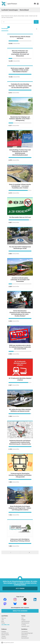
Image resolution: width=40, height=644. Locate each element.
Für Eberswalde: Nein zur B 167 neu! (20, 285)
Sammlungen (5, 28)
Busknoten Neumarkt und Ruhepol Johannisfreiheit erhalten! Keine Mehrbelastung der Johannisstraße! (20, 510)
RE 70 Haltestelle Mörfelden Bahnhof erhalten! (20, 447)
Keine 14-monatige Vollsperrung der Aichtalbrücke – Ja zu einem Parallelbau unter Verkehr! (20, 254)
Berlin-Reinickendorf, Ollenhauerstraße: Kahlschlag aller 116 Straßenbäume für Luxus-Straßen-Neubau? (20, 381)
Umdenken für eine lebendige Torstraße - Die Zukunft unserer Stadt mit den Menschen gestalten (20, 154)
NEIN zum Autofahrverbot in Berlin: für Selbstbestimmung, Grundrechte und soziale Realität (20, 415)
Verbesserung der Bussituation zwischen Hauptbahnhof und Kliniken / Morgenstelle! (20, 543)
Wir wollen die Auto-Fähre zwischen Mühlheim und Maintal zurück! (20, 478)
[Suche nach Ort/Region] (17, 22)
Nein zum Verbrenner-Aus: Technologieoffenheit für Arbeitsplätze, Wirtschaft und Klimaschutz (20, 87)
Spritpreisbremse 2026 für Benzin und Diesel (20, 54)
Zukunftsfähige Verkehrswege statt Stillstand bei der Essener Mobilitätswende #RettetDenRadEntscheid (20, 221)
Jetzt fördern (20, 640)
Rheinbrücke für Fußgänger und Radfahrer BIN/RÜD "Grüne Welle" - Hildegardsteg (20, 187)
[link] (38, 4)
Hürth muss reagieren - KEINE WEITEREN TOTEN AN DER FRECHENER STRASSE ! (20, 121)
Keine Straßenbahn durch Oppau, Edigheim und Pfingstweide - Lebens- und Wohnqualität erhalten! (20, 576)
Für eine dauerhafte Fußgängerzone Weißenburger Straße (20, 316)
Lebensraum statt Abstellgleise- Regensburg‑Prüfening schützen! (20, 608)
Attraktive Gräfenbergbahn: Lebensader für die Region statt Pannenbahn (20, 348)
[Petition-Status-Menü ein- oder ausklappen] (37, 29)
